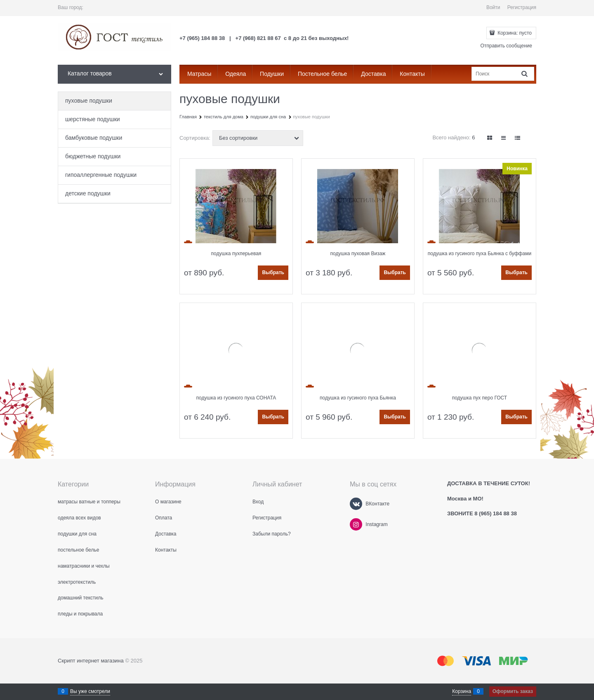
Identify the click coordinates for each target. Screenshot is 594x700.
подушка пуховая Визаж (358, 254)
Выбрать (273, 272)
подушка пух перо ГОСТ (480, 398)
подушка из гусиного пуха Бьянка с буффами (480, 254)
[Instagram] (356, 524)
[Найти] (525, 74)
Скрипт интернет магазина (91, 661)
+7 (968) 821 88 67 (258, 38)
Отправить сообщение (506, 46)
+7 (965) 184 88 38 (202, 38)
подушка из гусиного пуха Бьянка (358, 398)
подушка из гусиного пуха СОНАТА (236, 398)
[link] (490, 138)
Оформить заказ (513, 691)
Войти (493, 7)
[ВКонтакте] (356, 504)
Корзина (462, 691)
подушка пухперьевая (236, 254)
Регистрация (522, 7)
